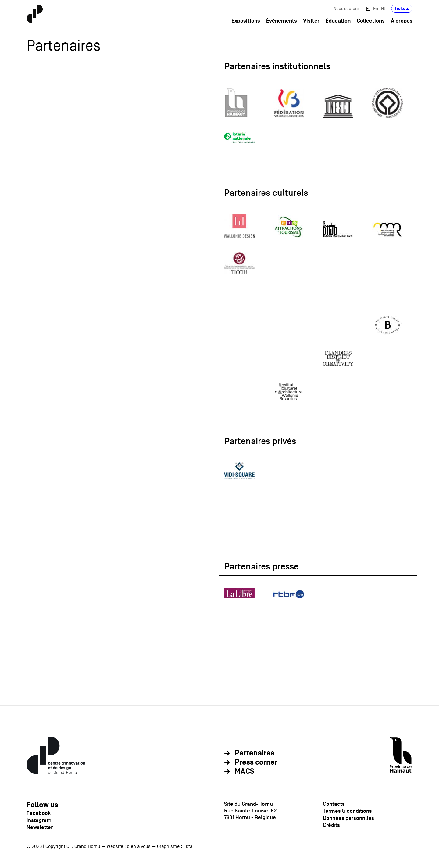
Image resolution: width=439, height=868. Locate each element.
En (376, 8)
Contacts (334, 804)
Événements (282, 21)
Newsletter (40, 827)
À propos (402, 21)
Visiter (311, 21)
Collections (371, 21)
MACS (244, 772)
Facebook (39, 813)
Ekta (188, 846)
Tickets (402, 8)
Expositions (246, 21)
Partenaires (255, 753)
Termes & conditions (347, 811)
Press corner (256, 762)
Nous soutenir (347, 8)
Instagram (39, 820)
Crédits (331, 825)
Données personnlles (348, 818)
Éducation (338, 21)
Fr (368, 8)
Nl (383, 8)
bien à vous (139, 846)
